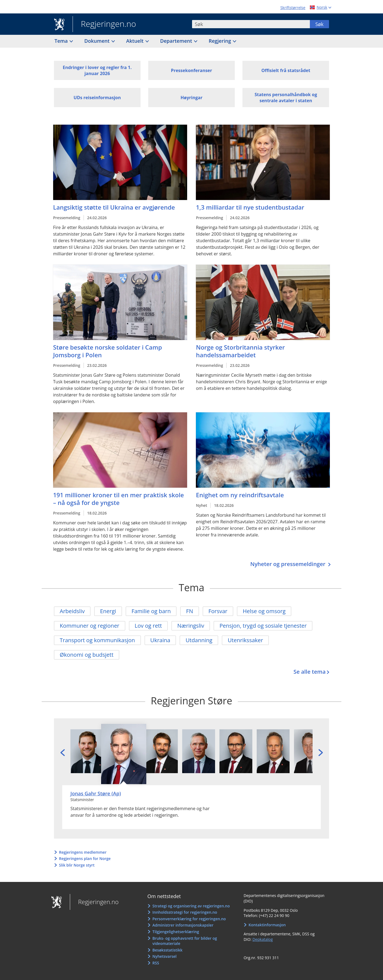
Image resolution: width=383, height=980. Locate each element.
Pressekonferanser (192, 70)
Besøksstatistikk (167, 950)
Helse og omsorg (264, 611)
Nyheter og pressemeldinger (288, 564)
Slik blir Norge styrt (77, 865)
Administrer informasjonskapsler (183, 925)
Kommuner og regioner (90, 626)
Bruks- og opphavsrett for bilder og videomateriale (185, 941)
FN (189, 611)
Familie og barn (151, 611)
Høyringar (192, 98)
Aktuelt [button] (136, 41)
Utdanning (199, 640)
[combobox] (251, 24)
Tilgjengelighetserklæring (176, 932)
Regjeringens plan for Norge (85, 858)
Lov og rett (148, 626)
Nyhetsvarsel (164, 956)
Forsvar (218, 611)
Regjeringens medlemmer (83, 852)
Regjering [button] (221, 41)
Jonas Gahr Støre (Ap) (96, 793)
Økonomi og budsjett (87, 655)
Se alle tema (309, 672)
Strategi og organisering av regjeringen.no (191, 906)
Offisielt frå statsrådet (286, 70)
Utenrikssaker (245, 640)
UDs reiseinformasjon (97, 98)
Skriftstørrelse (293, 8)
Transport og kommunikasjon (97, 640)
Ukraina (160, 640)
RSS (156, 963)
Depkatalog (262, 939)
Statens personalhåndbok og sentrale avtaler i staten (286, 98)
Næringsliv (191, 626)
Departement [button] (177, 41)
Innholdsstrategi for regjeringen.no (185, 912)
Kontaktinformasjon (267, 925)
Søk (319, 24)
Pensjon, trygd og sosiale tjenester (263, 626)
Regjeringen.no (104, 24)
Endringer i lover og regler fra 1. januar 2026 (97, 70)
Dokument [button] (98, 41)
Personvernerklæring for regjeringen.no (189, 919)
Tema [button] (62, 41)
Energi (108, 611)
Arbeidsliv (72, 611)
